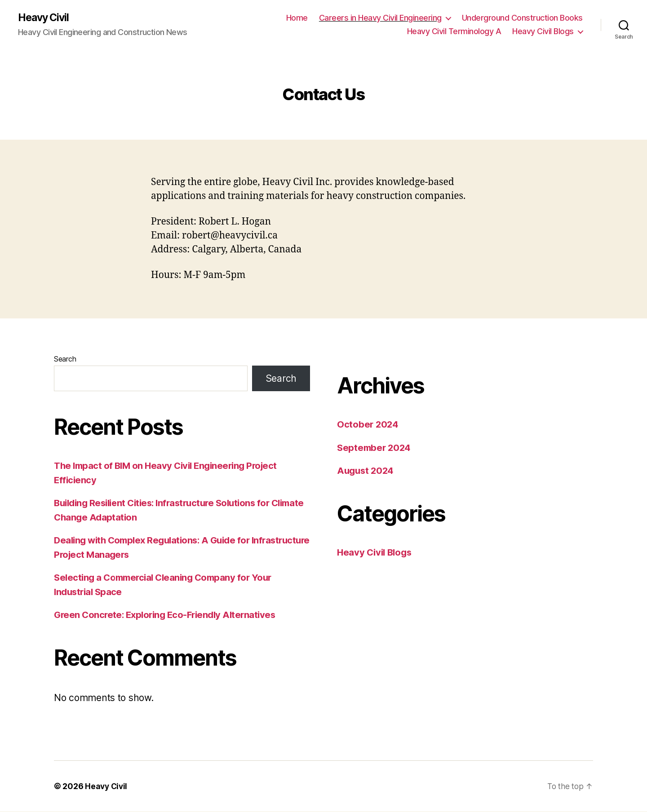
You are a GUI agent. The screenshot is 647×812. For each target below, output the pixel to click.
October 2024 (368, 425)
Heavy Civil (45, 18)
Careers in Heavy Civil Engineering (380, 18)
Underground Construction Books (522, 18)
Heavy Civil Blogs (543, 32)
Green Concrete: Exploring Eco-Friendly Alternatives (169, 615)
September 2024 (375, 448)
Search (65, 359)
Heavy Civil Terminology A (454, 32)
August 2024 (367, 471)
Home (297, 18)
